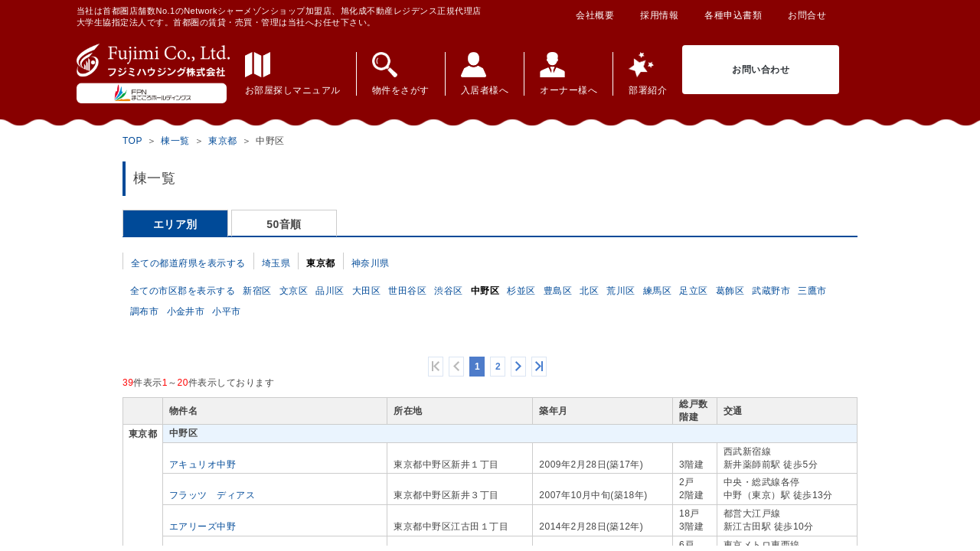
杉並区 (521, 291)
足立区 (694, 291)
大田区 (367, 291)
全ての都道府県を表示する (188, 263)
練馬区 (658, 291)
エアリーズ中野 (203, 527)
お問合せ (807, 15)
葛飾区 (730, 291)
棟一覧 (175, 141)
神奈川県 (371, 263)
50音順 (284, 224)
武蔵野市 (771, 291)
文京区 (294, 291)
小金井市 (186, 311)
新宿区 (257, 291)
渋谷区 (449, 291)
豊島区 (558, 291)
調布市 (145, 311)
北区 (589, 291)
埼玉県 (276, 263)
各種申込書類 (733, 15)
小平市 (227, 311)
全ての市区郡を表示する (183, 291)
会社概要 (595, 15)
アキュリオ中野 (203, 465)
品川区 (330, 291)
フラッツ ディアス (212, 495)
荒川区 (621, 291)
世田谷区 (407, 291)
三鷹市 (812, 291)
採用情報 (659, 15)
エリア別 (175, 224)
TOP (132, 141)
